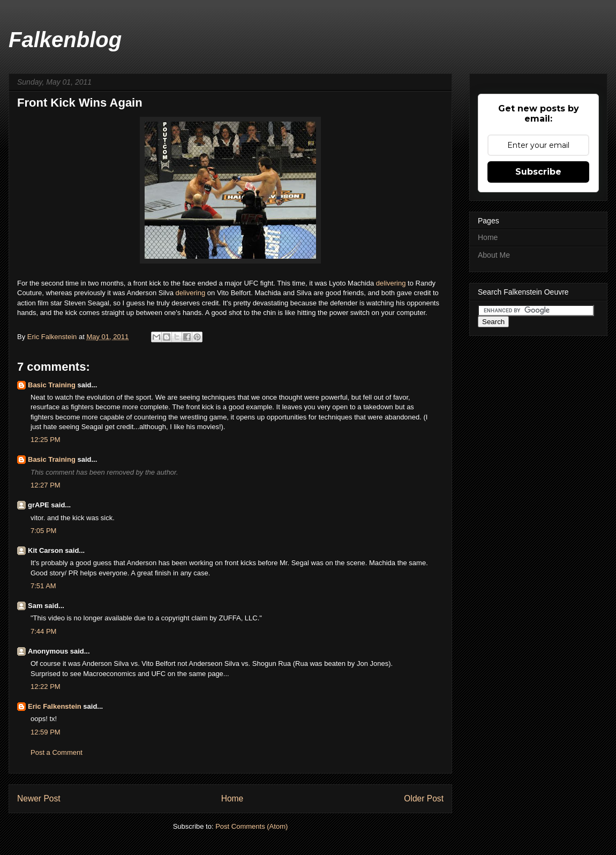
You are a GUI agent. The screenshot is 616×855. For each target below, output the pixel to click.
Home (232, 798)
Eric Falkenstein (55, 706)
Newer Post (39, 798)
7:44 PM (43, 631)
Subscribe (538, 172)
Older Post (424, 798)
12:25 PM (46, 440)
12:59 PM (46, 732)
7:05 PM (43, 531)
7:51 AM (43, 586)
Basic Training (52, 385)
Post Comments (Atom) (251, 826)
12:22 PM (46, 687)
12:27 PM (46, 485)
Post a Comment (57, 752)
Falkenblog (65, 40)
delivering (392, 283)
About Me (494, 255)
